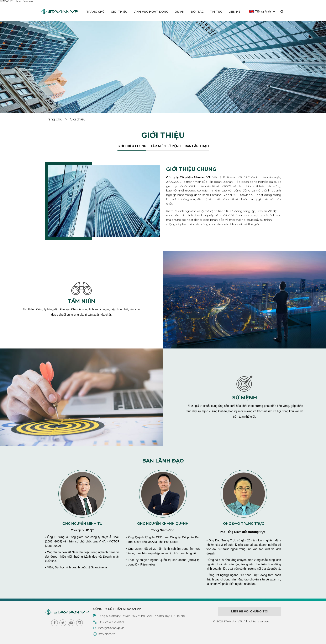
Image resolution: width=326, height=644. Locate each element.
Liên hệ (234, 12)
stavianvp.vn (107, 634)
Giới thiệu (119, 12)
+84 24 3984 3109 (111, 622)
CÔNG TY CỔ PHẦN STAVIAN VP (117, 609)
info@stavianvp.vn (111, 628)
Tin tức (216, 12)
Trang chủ (95, 12)
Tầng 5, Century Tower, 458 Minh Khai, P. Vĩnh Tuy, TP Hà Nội (142, 616)
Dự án (180, 12)
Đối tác (197, 12)
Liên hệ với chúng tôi (250, 611)
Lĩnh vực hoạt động (151, 12)
